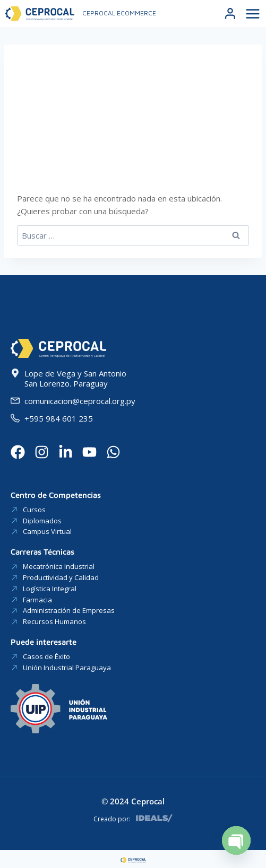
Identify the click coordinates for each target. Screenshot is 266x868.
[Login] (230, 14)
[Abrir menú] (251, 14)
